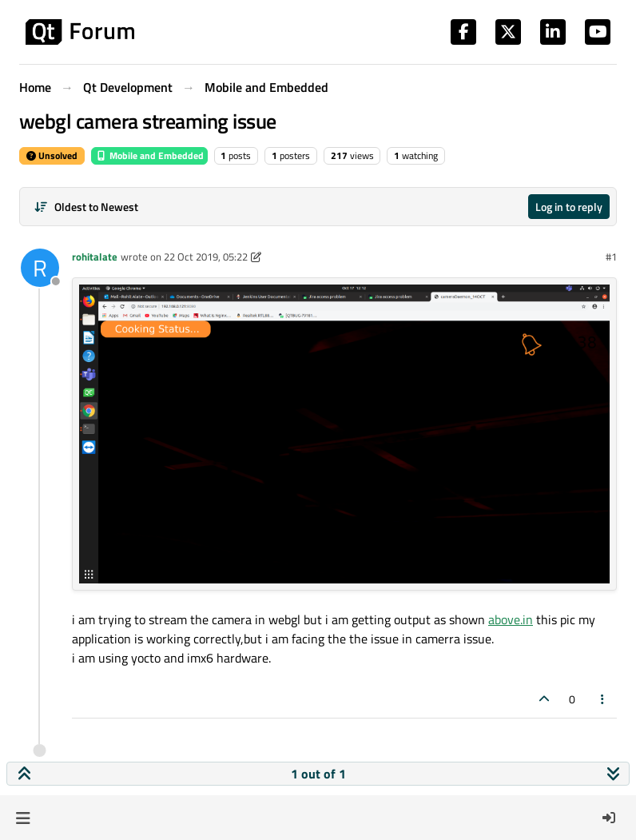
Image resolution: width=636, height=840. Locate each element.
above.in (511, 619)
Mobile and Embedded (149, 155)
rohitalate (95, 257)
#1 (611, 257)
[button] (23, 818)
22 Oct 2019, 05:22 (206, 257)
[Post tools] (603, 699)
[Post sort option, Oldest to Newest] (86, 207)
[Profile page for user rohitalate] (40, 268)
